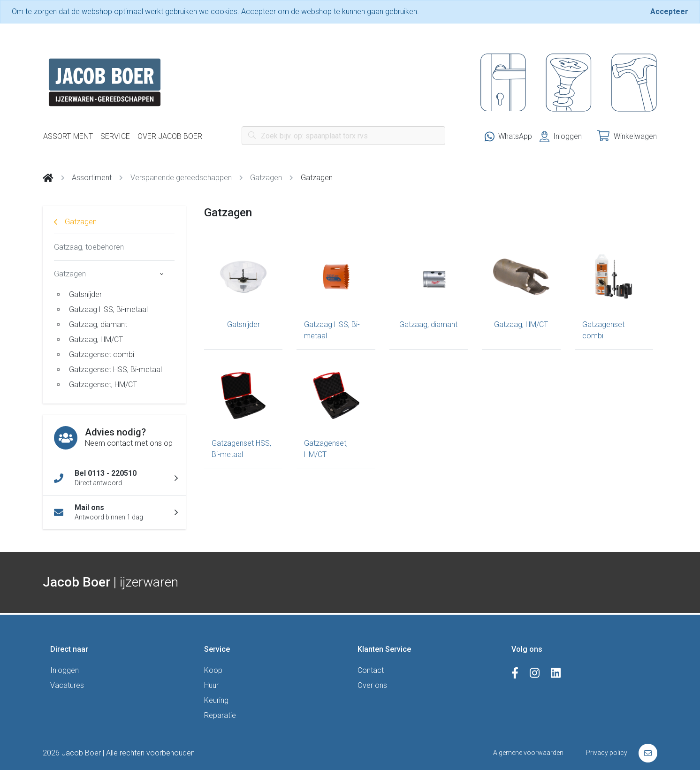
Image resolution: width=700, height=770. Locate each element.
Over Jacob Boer (170, 136)
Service (115, 136)
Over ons (372, 685)
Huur (211, 685)
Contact (371, 670)
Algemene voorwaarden (528, 753)
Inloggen (65, 670)
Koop (213, 670)
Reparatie (220, 715)
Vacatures (67, 685)
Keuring (216, 700)
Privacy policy (607, 753)
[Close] (669, 12)
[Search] (343, 136)
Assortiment (68, 136)
